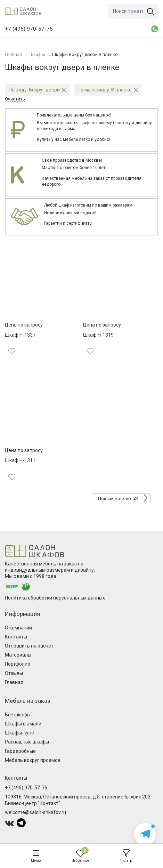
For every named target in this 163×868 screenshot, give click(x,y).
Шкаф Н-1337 (20, 335)
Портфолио (18, 664)
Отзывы (14, 673)
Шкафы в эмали (23, 724)
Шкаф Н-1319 (98, 335)
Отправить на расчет (29, 646)
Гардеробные (20, 751)
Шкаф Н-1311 (20, 460)
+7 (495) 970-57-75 (26, 788)
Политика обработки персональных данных (55, 598)
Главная (14, 682)
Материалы (18, 655)
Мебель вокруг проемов (33, 760)
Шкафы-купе (19, 733)
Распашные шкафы (27, 742)
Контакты (16, 637)
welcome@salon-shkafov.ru (35, 812)
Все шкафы (18, 715)
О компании (18, 628)
